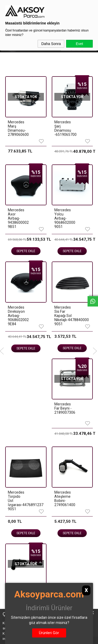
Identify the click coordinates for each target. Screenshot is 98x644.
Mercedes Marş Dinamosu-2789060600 (17, 128)
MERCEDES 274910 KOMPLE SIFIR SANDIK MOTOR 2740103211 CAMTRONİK (13, 262)
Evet (79, 44)
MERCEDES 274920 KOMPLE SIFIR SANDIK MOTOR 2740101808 (63, 260)
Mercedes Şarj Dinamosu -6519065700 (63, 128)
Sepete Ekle (22, 298)
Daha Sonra (51, 44)
